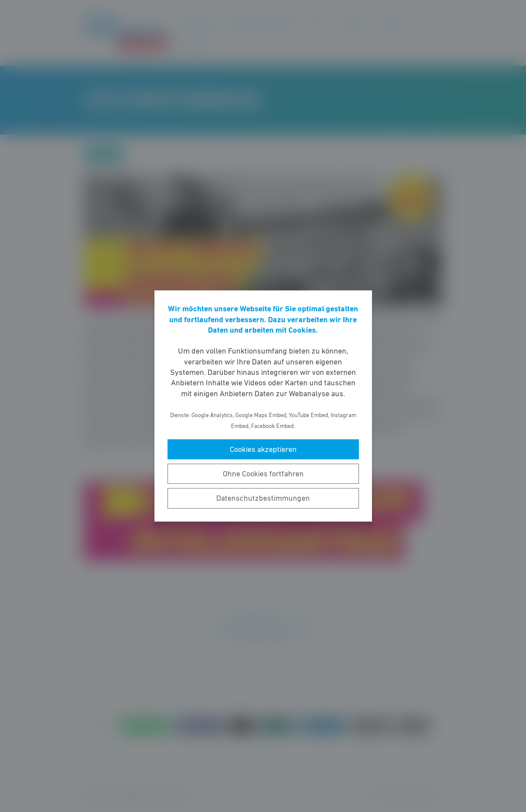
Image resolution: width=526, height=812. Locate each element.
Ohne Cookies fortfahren (263, 474)
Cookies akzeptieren (263, 449)
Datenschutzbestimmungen (263, 498)
